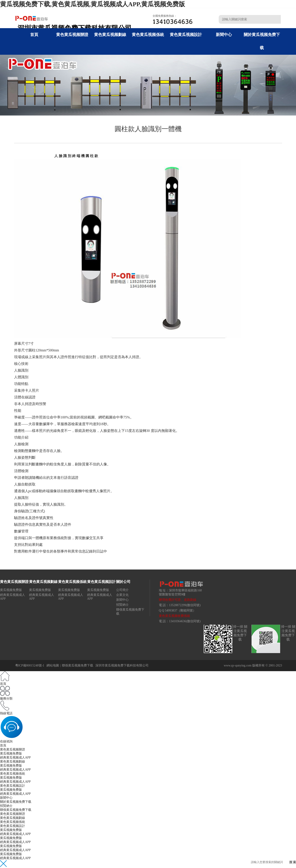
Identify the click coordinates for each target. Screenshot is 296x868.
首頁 (34, 35)
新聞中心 (224, 35)
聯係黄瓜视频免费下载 (78, 665)
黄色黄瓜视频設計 (186, 35)
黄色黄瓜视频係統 (148, 35)
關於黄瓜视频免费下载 (16, 802)
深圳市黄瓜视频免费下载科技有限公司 (122, 665)
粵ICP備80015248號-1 (30, 665)
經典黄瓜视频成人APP (15, 758)
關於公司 (123, 582)
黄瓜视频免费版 (11, 590)
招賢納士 (122, 605)
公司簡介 (122, 590)
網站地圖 (53, 665)
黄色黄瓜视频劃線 (110, 35)
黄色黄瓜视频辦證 (72, 35)
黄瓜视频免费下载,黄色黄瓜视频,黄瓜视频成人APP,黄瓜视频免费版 (92, 4)
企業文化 (122, 595)
